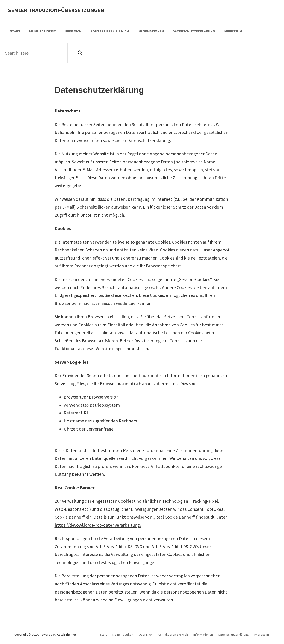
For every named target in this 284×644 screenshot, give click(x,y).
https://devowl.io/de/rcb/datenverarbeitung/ (98, 525)
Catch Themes (67, 635)
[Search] (80, 53)
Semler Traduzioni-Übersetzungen (56, 10)
